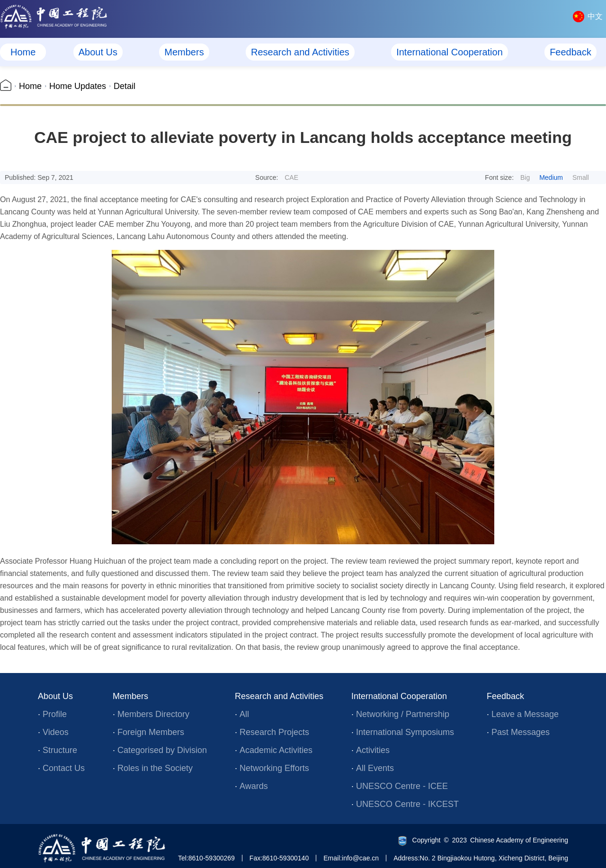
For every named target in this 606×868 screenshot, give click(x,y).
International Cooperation (450, 52)
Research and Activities (300, 52)
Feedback (570, 52)
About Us (98, 52)
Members (184, 52)
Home (23, 52)
